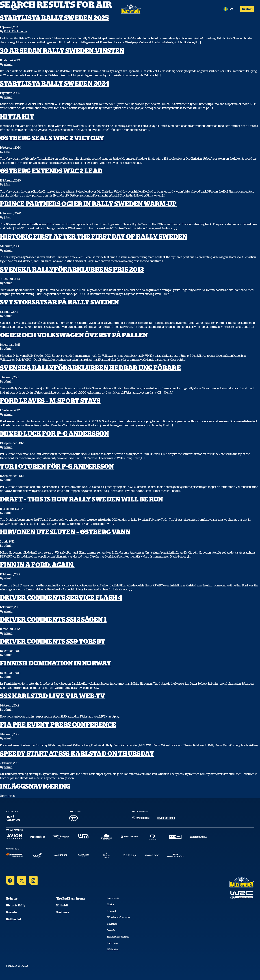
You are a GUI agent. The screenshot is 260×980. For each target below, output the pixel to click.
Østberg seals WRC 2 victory (52, 138)
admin (8, 64)
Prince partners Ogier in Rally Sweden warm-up (88, 204)
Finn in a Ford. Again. (37, 565)
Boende (11, 912)
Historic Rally (16, 905)
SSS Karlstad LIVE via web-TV (53, 696)
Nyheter (12, 898)
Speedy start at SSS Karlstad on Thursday (77, 753)
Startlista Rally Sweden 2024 (55, 83)
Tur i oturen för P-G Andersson (57, 466)
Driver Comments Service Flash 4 (61, 597)
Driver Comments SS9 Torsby (53, 641)
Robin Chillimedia (15, 31)
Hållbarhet (14, 919)
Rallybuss (112, 943)
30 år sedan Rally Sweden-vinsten (62, 51)
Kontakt (247, 9)
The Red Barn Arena (71, 898)
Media (110, 904)
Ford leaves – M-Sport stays (50, 401)
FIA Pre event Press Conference (58, 724)
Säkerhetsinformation (119, 917)
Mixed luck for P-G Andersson (54, 433)
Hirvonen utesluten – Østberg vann (65, 532)
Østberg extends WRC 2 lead (51, 171)
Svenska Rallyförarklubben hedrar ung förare (90, 368)
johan (8, 152)
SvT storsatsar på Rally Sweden (59, 302)
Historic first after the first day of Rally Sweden (94, 236)
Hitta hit (17, 116)
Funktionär (113, 898)
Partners (63, 912)
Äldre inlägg (8, 796)
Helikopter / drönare (118, 937)
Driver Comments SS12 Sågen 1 (53, 619)
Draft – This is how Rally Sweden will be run (82, 499)
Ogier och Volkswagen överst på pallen (74, 335)
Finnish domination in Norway (56, 663)
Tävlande (112, 924)
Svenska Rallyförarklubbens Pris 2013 (72, 269)
